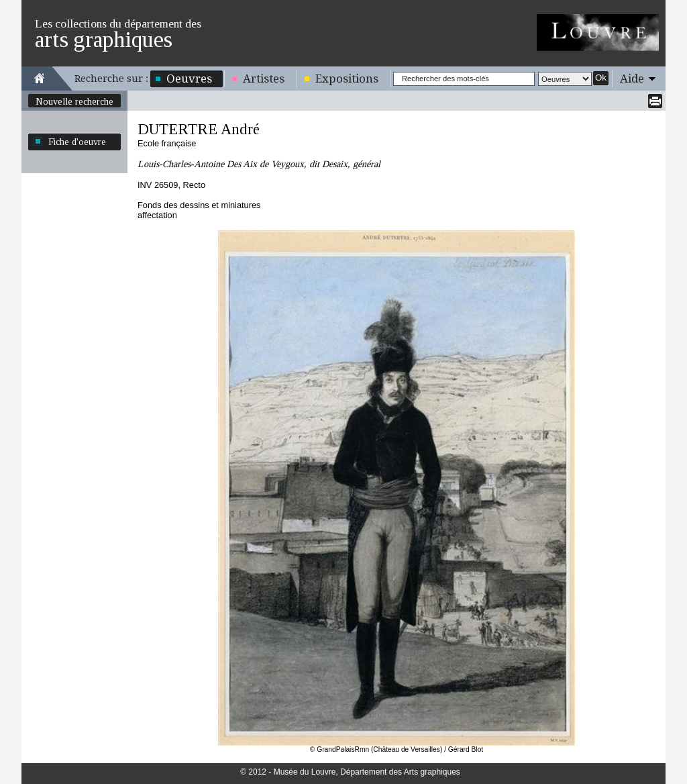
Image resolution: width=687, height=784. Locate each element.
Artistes (264, 79)
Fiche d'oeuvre (77, 142)
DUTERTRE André (199, 129)
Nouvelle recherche (74, 101)
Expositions (347, 79)
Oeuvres (189, 79)
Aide (632, 79)
